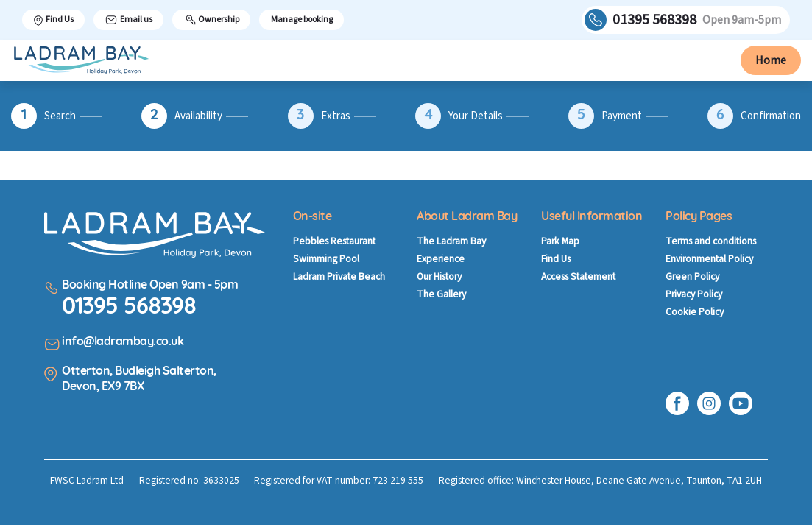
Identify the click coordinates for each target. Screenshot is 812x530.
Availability (198, 116)
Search (60, 116)
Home (771, 60)
